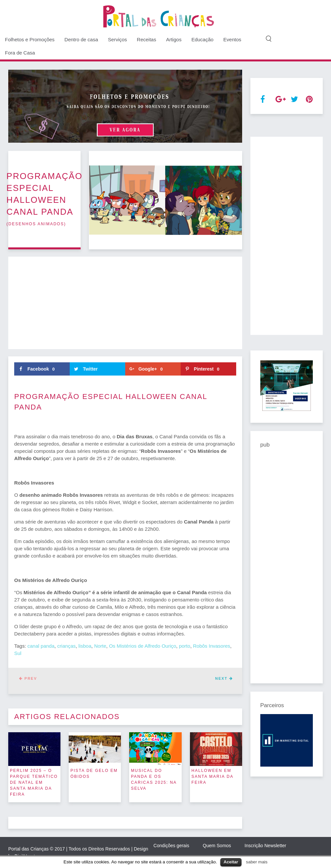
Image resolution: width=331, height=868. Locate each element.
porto (185, 646)
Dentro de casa (81, 39)
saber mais (257, 862)
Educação (202, 39)
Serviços (118, 39)
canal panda (41, 646)
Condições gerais (171, 846)
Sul (18, 653)
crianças (66, 646)
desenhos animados (36, 224)
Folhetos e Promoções (30, 39)
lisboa (85, 646)
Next (224, 678)
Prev (28, 678)
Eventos (232, 39)
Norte (100, 646)
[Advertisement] (125, 303)
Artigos (174, 39)
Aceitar (231, 862)
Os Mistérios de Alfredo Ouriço (143, 646)
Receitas (146, 39)
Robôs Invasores (212, 646)
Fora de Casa (20, 53)
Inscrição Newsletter (265, 846)
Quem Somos (217, 846)
